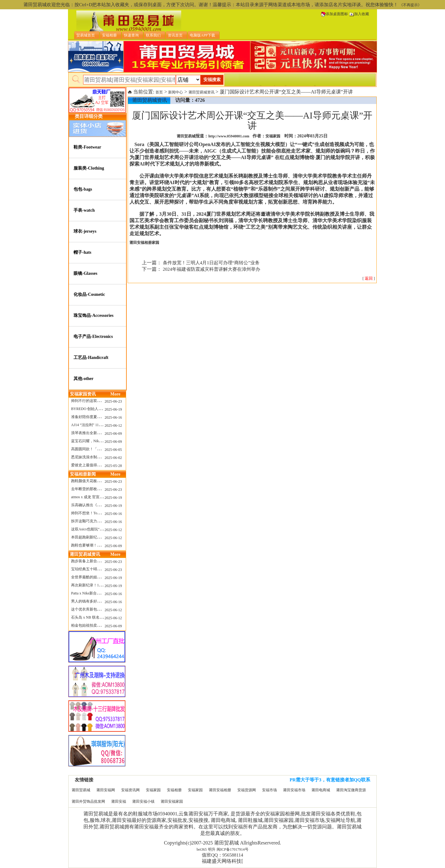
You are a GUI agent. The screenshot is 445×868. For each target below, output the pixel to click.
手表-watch (84, 210)
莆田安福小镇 (143, 801)
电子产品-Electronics (93, 337)
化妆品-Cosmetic (89, 294)
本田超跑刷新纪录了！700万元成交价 (102, 537)
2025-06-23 (113, 401)
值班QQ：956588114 (222, 855)
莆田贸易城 (81, 790)
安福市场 (269, 790)
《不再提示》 (410, 5)
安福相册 (174, 790)
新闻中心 (176, 92)
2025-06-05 (113, 450)
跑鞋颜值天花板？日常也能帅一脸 (99, 481)
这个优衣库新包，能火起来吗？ (97, 609)
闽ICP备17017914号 (233, 849)
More (115, 394)
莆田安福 (119, 801)
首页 (159, 92)
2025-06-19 (113, 409)
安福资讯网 (130, 790)
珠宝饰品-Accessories (93, 315)
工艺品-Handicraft (91, 358)
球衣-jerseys (85, 231)
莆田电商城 (321, 790)
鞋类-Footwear (87, 147)
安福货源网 (247, 790)
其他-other (84, 379)
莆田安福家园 (172, 801)
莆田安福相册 (220, 790)
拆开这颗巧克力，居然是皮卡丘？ (99, 521)
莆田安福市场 (294, 790)
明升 (212, 849)
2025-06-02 (113, 458)
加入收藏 (359, 14)
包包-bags (83, 189)
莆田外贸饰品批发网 (88, 801)
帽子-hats (83, 252)
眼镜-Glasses (85, 273)
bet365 (202, 849)
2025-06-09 (113, 434)
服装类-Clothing (89, 168)
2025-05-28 (113, 466)
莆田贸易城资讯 (201, 92)
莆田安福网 (106, 790)
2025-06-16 (113, 417)
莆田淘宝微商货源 (351, 790)
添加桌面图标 (334, 14)
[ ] (369, 279)
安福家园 (153, 790)
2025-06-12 (113, 425)
